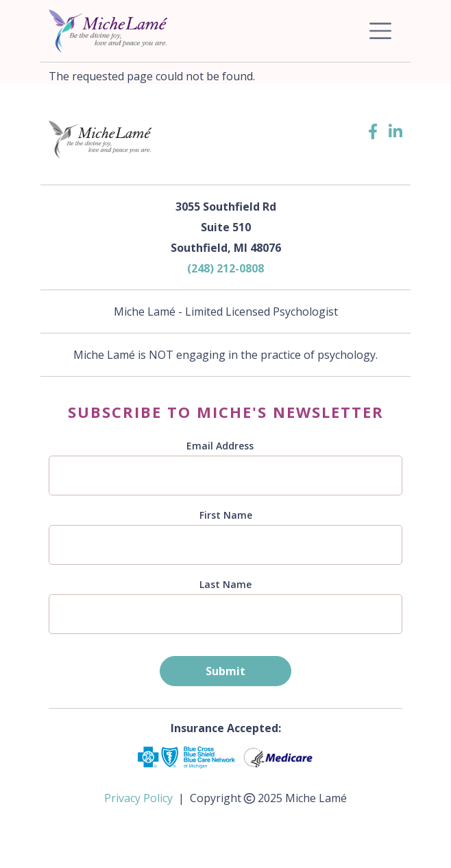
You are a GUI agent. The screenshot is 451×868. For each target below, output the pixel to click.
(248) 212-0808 (225, 268)
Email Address (220, 446)
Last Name (225, 584)
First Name (226, 515)
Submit (225, 671)
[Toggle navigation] (380, 31)
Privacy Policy (138, 798)
